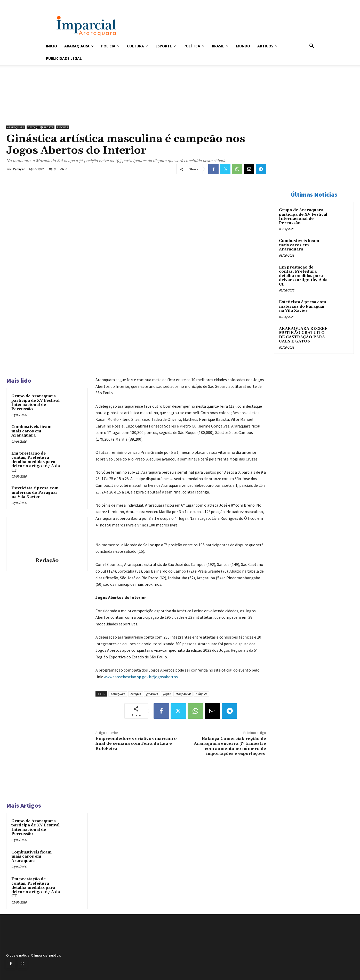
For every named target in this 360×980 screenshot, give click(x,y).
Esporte (166, 46)
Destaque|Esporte (41, 127)
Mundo (243, 46)
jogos (167, 694)
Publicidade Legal (64, 58)
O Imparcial (183, 694)
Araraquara (79, 46)
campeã (136, 694)
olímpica (201, 694)
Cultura (138, 46)
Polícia (110, 46)
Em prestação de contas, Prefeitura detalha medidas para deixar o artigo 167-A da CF (36, 462)
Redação (19, 169)
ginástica (152, 694)
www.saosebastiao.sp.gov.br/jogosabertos (141, 677)
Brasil (220, 46)
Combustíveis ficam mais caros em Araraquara (31, 431)
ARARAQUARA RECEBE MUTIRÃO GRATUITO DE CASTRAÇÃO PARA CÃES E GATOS (303, 335)
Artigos (267, 46)
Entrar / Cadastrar (54, 3)
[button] (312, 47)
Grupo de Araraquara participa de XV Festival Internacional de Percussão (35, 403)
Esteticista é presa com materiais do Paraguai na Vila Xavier (35, 492)
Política (194, 46)
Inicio (51, 46)
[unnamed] (136, 110)
